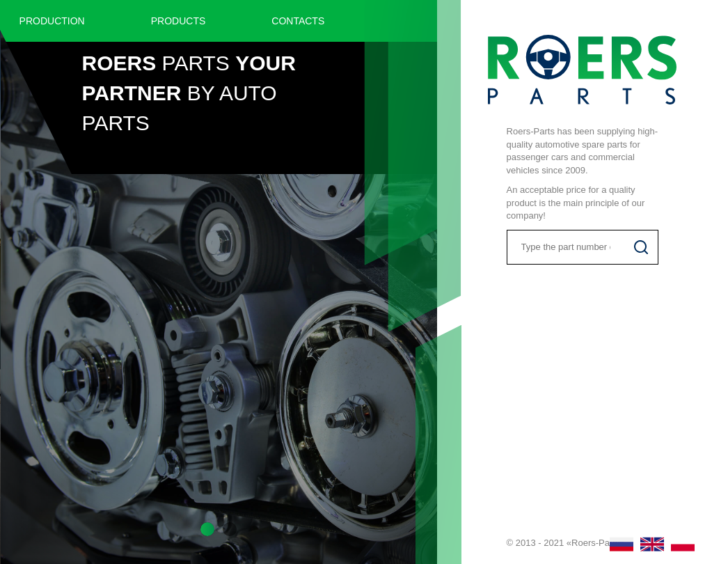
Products (179, 21)
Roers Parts (583, 70)
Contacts (298, 21)
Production (52, 21)
